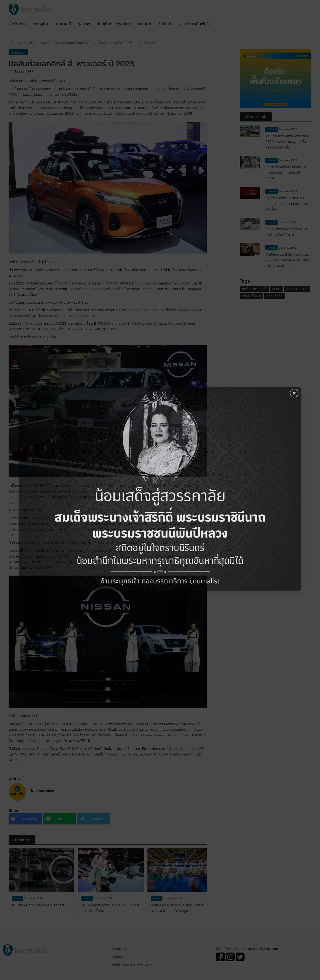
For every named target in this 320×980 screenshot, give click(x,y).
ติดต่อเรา (116, 957)
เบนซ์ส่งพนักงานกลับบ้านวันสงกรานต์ (40, 905)
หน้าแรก (15, 43)
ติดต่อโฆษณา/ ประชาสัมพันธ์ (130, 965)
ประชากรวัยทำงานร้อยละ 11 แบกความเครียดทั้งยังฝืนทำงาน (286, 172)
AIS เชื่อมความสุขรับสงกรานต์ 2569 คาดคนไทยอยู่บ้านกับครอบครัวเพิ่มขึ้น (287, 141)
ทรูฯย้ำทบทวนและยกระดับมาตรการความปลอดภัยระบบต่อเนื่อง (287, 203)
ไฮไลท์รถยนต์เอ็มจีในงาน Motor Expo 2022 (60, 43)
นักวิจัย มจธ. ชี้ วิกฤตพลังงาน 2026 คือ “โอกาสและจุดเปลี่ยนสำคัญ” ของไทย (288, 260)
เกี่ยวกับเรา (118, 948)
